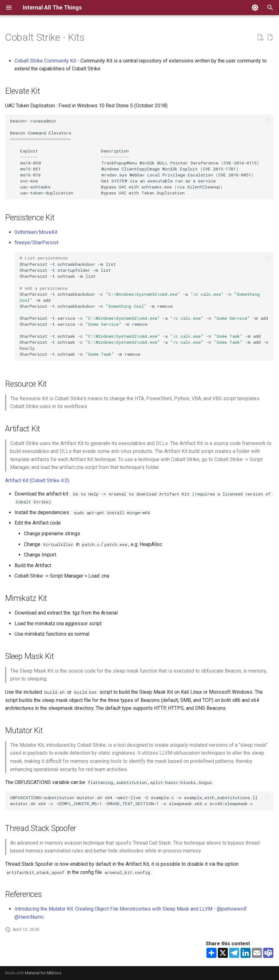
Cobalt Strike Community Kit (45, 61)
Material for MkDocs (43, 973)
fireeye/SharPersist (36, 243)
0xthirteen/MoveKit (36, 232)
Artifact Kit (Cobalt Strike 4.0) (37, 481)
